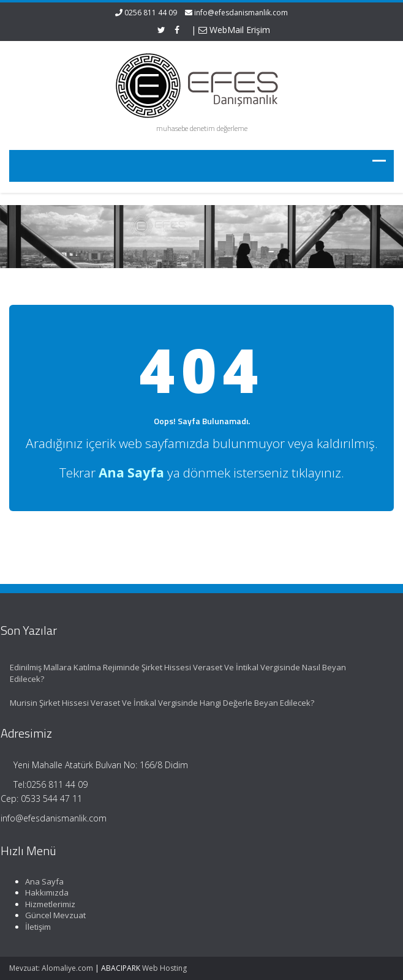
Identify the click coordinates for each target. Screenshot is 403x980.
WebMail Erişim (234, 30)
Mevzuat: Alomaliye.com (51, 968)
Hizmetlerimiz (47, 904)
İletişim (35, 927)
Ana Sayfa (41, 881)
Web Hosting (164, 968)
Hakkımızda (44, 892)
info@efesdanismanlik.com (241, 13)
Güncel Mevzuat (52, 915)
